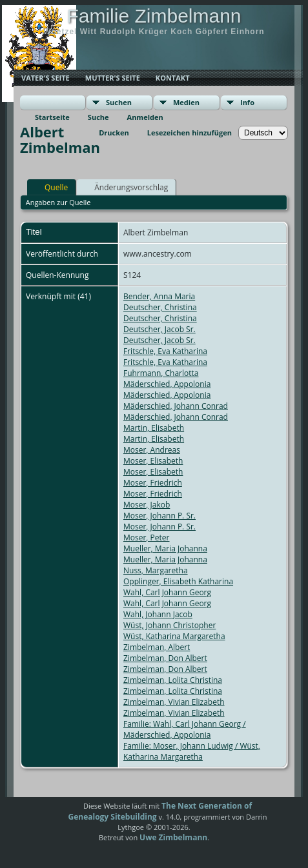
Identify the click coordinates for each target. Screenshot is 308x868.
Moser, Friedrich (153, 483)
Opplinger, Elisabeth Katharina (178, 581)
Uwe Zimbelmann (173, 837)
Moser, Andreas (152, 450)
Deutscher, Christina (160, 307)
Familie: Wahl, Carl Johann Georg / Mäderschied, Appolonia (185, 729)
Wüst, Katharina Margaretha (174, 636)
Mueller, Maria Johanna (165, 548)
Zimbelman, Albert (157, 647)
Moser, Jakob (147, 505)
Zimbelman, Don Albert (165, 658)
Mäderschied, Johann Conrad (176, 406)
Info (247, 102)
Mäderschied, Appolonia (167, 384)
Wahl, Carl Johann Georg (167, 592)
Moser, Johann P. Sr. (159, 516)
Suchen (119, 102)
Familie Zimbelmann (154, 16)
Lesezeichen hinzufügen (190, 133)
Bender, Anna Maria (159, 296)
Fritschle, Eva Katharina (165, 351)
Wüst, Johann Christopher (169, 625)
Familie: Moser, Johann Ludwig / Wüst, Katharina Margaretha (192, 751)
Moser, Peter (146, 538)
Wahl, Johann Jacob (158, 614)
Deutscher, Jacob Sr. (159, 329)
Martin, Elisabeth (154, 428)
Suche (98, 117)
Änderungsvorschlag (125, 187)
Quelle (50, 187)
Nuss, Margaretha (156, 570)
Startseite (52, 117)
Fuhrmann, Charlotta (161, 373)
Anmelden (145, 117)
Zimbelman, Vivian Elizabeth (174, 702)
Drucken (114, 133)
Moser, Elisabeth (153, 461)
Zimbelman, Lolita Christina (173, 680)
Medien (186, 102)
